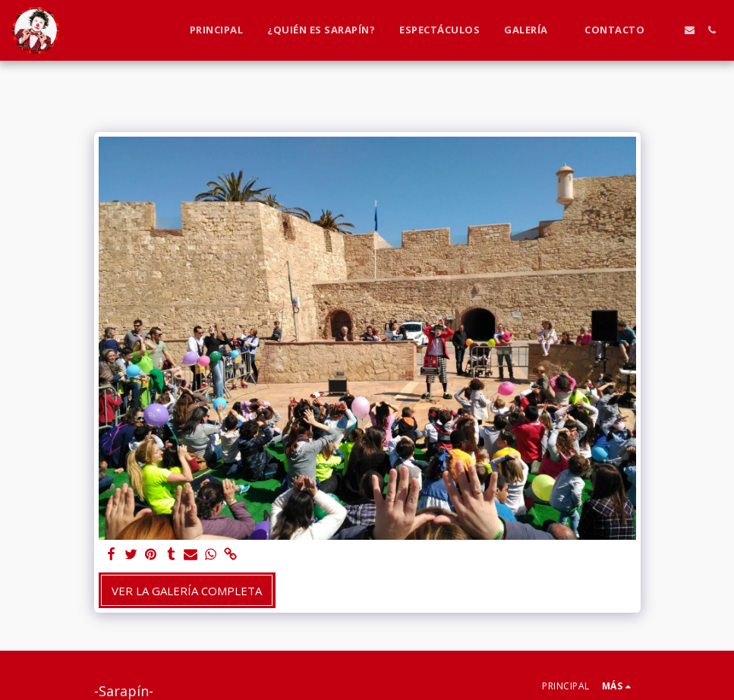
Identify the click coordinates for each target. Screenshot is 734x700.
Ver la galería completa (187, 591)
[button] (532, 30)
